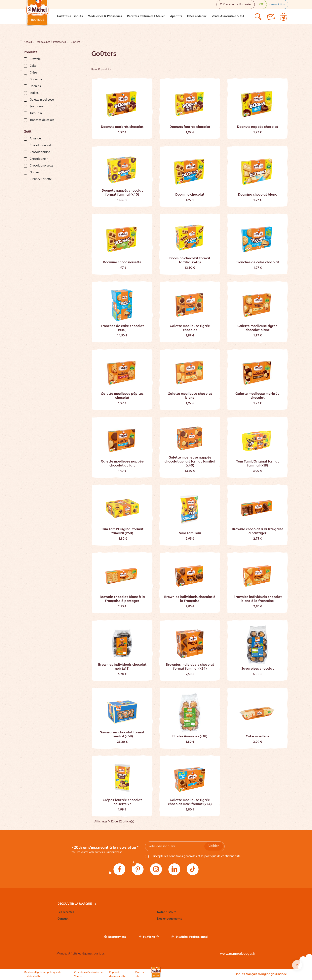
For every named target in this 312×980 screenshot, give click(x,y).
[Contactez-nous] (271, 17)
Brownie (35, 59)
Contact (63, 919)
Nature (34, 173)
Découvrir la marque (75, 904)
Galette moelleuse (42, 100)
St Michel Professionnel (190, 937)
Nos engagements (169, 919)
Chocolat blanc (40, 152)
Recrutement (115, 937)
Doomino (36, 80)
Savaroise (36, 107)
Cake (33, 66)
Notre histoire (167, 912)
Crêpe (34, 73)
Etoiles (34, 93)
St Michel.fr (149, 937)
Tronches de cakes (42, 120)
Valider (214, 846)
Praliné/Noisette (41, 179)
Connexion (236, 4)
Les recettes (66, 912)
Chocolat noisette (41, 166)
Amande (35, 139)
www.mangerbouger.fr (238, 954)
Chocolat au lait (40, 146)
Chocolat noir (39, 159)
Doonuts (35, 86)
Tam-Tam (36, 113)
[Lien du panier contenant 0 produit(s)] (284, 17)
